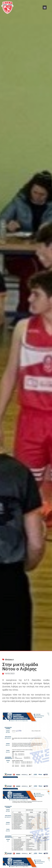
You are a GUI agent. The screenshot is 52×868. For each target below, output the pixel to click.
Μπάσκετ (10, 660)
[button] (45, 7)
